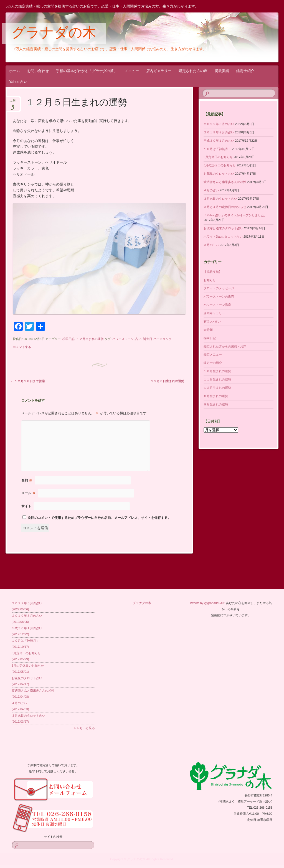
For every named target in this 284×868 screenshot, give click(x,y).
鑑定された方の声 (193, 71)
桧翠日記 (69, 339)
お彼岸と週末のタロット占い (223, 228)
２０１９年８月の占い (219, 132)
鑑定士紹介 (245, 71)
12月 (13, 102)
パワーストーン (123, 339)
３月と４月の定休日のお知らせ (225, 207)
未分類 (208, 330)
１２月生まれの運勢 (90, 339)
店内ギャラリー (159, 71)
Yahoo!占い (18, 82)
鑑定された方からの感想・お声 (225, 346)
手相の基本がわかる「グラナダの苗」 (87, 71)
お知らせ (210, 280)
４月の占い (211, 190)
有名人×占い (212, 321)
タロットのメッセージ (219, 288)
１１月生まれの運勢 (217, 379)
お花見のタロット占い (219, 174)
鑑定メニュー (213, 354)
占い (138, 339)
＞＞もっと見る (84, 728)
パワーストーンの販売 (219, 296)
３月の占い (211, 245)
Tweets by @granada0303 (208, 603)
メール (28, 493)
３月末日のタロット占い (220, 199)
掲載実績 (222, 71)
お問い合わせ (38, 71)
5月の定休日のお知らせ (220, 165)
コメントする (22, 347)
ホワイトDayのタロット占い (223, 237)
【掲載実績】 (213, 272)
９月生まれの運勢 (216, 404)
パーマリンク (163, 339)
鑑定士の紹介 (213, 363)
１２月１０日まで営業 (28, 381)
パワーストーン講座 (217, 305)
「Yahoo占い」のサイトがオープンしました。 (235, 215)
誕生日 (148, 339)
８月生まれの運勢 (216, 396)
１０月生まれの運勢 (217, 371)
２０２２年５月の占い (219, 124)
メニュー (132, 71)
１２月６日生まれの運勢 (169, 381)
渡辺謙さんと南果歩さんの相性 (225, 182)
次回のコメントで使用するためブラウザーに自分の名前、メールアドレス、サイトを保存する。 (99, 518)
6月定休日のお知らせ (218, 157)
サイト (26, 506)
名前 (27, 480)
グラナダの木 (54, 34)
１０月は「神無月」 (217, 149)
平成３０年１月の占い (219, 141)
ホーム (15, 71)
